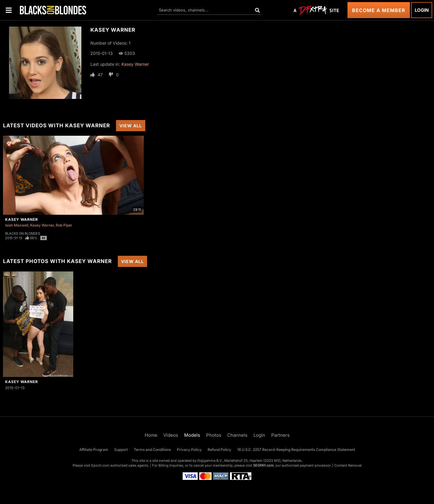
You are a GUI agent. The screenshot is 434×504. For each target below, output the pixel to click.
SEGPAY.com (263, 465)
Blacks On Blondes (23, 233)
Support (121, 450)
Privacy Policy (189, 450)
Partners (280, 435)
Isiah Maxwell (17, 225)
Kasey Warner (135, 64)
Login (422, 10)
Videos (171, 435)
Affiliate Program (94, 450)
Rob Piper (64, 225)
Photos (214, 435)
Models (192, 435)
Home (151, 435)
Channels (237, 435)
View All (131, 126)
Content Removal (348, 465)
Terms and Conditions (152, 450)
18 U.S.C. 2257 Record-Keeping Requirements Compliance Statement (296, 450)
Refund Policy (219, 450)
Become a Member (379, 10)
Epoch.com (100, 465)
